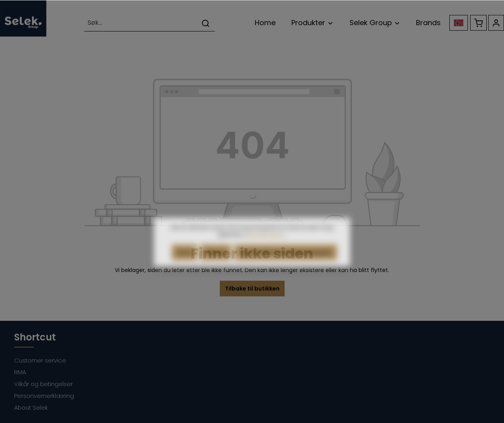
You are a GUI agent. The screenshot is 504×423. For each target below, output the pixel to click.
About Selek (31, 407)
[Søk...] (141, 23)
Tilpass (216, 261)
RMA (20, 372)
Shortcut (35, 337)
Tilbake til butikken (252, 289)
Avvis (184, 261)
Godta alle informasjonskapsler (286, 261)
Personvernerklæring (44, 396)
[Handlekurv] (478, 23)
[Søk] (206, 23)
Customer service (40, 360)
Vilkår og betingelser (43, 384)
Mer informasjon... (266, 244)
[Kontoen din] (496, 23)
